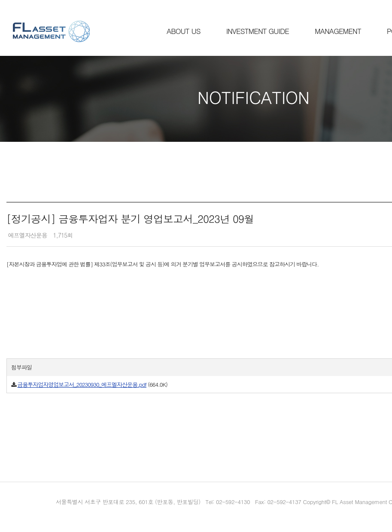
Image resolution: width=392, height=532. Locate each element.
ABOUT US (184, 31)
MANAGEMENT (338, 31)
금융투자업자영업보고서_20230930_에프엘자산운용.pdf (82, 384)
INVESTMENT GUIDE (258, 31)
